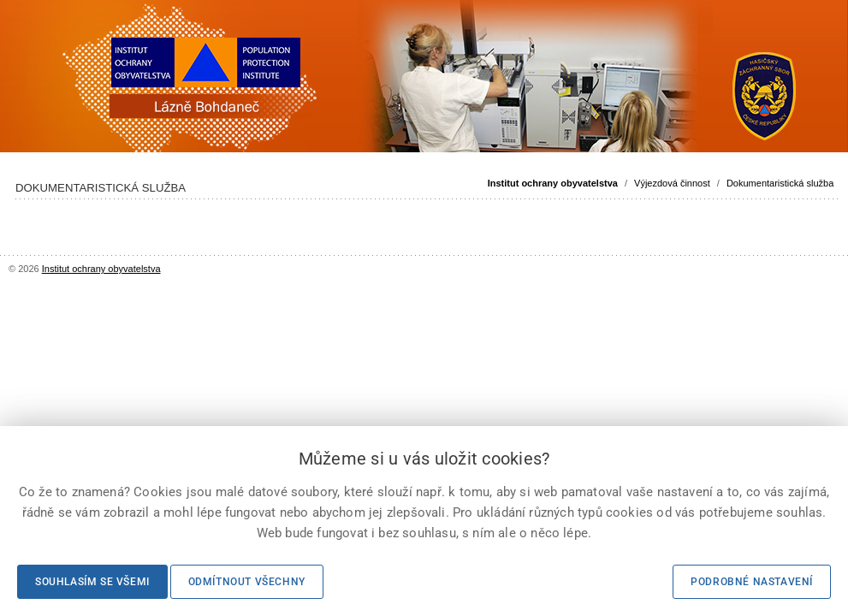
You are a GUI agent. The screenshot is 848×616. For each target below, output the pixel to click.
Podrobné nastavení (752, 582)
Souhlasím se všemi (92, 582)
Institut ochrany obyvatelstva (553, 183)
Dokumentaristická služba (780, 183)
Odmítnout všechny (247, 582)
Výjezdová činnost (672, 183)
